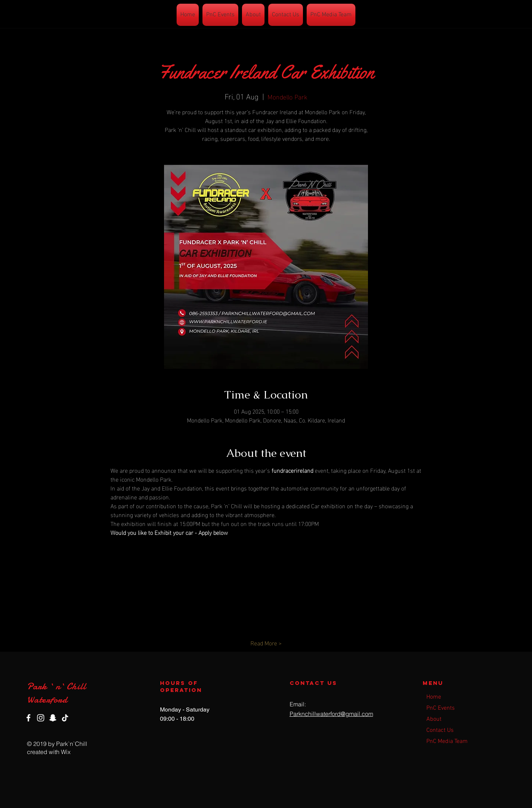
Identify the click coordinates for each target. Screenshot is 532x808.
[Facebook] (28, 718)
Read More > (266, 643)
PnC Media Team (447, 741)
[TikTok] (65, 718)
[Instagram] (41, 718)
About (434, 719)
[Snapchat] (53, 718)
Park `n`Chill (57, 686)
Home (434, 697)
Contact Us (440, 730)
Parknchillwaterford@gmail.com (331, 714)
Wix (66, 752)
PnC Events (441, 708)
